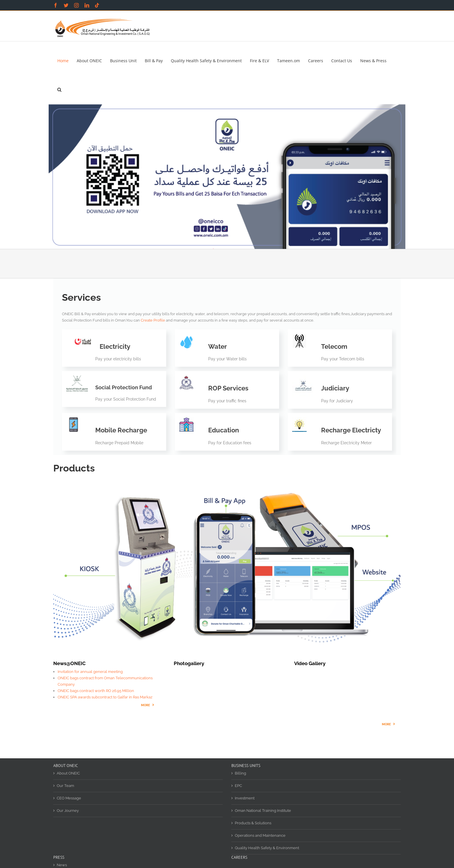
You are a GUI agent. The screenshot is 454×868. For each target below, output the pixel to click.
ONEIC (64, 691)
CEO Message (69, 798)
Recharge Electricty (351, 430)
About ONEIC (68, 773)
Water (218, 346)
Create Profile (153, 320)
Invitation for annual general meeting (90, 672)
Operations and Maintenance (260, 835)
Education (224, 430)
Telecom (334, 346)
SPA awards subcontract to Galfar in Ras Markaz (111, 697)
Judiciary (335, 388)
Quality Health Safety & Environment (267, 848)
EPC (238, 786)
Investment (245, 798)
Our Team (65, 786)
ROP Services (228, 388)
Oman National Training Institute (263, 811)
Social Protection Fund (124, 387)
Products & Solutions (253, 823)
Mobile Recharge (121, 430)
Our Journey (68, 811)
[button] (59, 90)
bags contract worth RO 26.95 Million (102, 691)
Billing (240, 773)
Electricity (115, 346)
